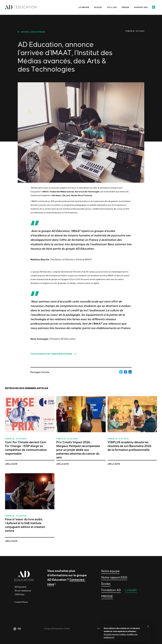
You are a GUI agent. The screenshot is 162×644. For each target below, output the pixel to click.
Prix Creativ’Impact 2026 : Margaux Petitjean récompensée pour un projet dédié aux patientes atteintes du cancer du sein (78, 450)
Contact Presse (21, 602)
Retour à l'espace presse (31, 32)
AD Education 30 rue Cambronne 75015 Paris (23, 591)
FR (19, 629)
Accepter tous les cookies (115, 634)
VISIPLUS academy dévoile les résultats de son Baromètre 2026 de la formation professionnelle (129, 446)
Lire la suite (11, 464)
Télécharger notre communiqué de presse (51, 354)
